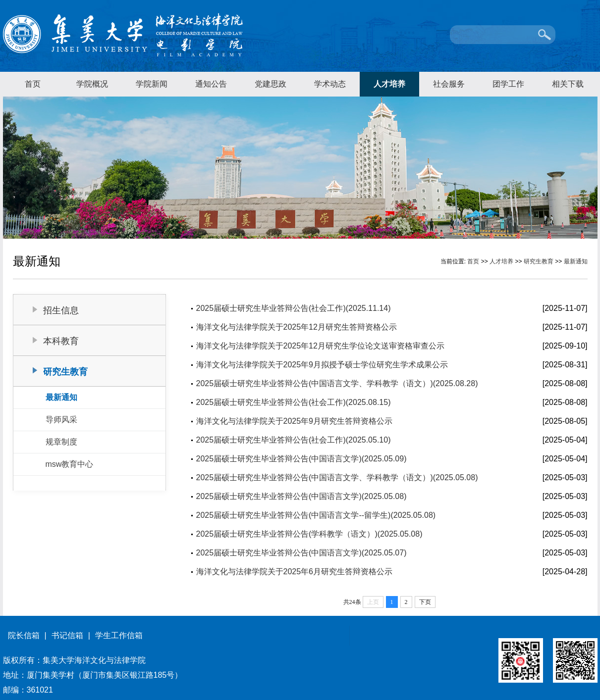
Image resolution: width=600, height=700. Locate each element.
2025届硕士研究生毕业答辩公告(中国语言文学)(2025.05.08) (301, 496)
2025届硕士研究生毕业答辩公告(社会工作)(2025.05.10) (294, 440)
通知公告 (211, 84)
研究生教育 (539, 261)
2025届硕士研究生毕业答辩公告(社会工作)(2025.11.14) (294, 308)
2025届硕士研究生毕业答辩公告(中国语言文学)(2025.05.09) (301, 459)
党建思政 (271, 84)
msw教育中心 (70, 464)
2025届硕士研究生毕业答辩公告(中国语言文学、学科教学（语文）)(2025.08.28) (337, 383)
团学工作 (508, 84)
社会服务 (449, 84)
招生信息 (61, 310)
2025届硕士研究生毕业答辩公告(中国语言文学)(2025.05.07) (301, 553)
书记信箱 (67, 635)
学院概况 (92, 84)
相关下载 (568, 84)
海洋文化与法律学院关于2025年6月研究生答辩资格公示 (295, 572)
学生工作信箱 (119, 635)
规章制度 (61, 442)
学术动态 (330, 84)
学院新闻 (152, 84)
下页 (425, 602)
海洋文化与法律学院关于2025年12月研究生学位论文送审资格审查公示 (320, 346)
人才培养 (389, 84)
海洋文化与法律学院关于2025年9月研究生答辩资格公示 (295, 421)
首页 (33, 84)
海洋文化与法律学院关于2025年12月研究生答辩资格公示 (297, 327)
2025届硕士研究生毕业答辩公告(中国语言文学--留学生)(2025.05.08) (316, 515)
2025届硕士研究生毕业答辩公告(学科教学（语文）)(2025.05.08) (309, 534)
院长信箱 (24, 635)
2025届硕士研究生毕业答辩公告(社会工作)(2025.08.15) (294, 402)
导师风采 (61, 420)
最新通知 (576, 261)
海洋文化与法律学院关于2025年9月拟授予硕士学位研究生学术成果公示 (322, 365)
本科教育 (61, 341)
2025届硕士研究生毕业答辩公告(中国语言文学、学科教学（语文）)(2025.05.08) (337, 477)
